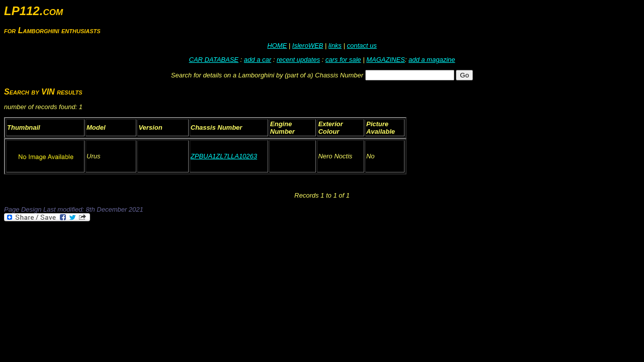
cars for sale (343, 60)
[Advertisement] (187, 250)
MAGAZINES (386, 60)
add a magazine (432, 60)
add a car (258, 60)
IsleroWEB (308, 46)
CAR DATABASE (214, 60)
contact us (361, 46)
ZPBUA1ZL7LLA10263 (224, 156)
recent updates (298, 60)
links (335, 46)
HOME (277, 46)
